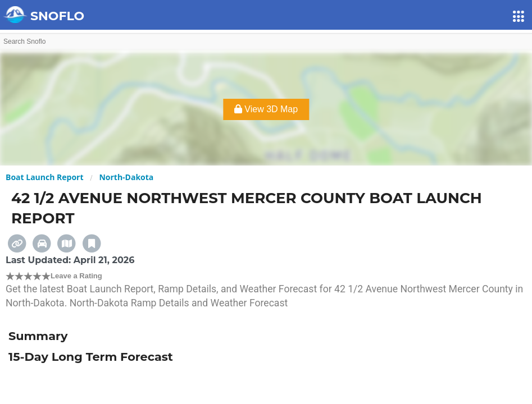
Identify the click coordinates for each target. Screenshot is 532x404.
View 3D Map (266, 109)
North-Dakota (126, 177)
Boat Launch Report (45, 177)
